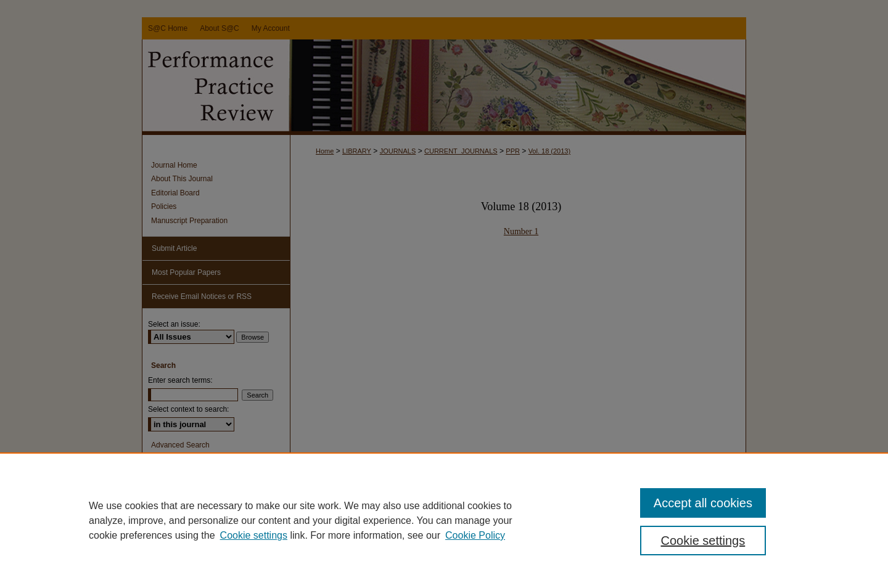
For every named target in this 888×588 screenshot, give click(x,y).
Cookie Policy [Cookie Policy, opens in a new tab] (475, 535)
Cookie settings (254, 535)
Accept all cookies (703, 503)
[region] (444, 520)
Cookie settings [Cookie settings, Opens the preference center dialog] (703, 541)
